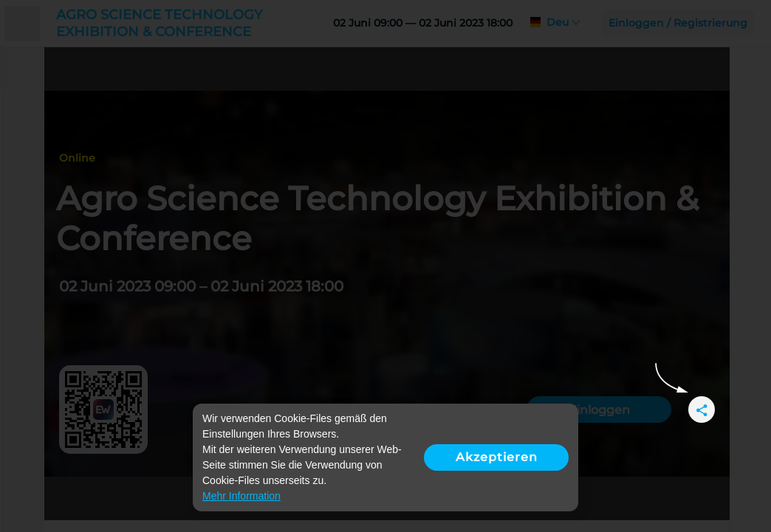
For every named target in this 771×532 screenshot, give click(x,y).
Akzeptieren (497, 457)
